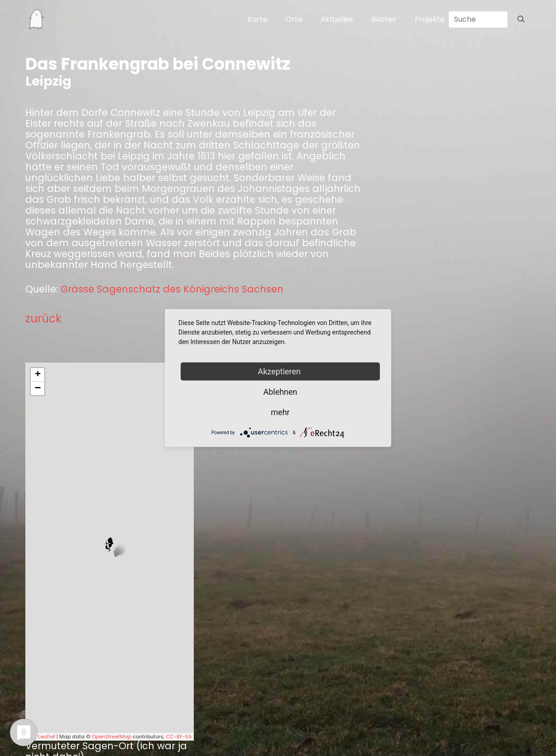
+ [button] (38, 375)
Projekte (430, 19)
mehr (280, 412)
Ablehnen (280, 392)
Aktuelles (337, 19)
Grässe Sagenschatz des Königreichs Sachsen (172, 289)
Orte (294, 19)
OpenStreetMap (111, 737)
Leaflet (47, 737)
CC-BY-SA (179, 737)
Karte (258, 19)
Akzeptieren (280, 371)
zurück (43, 318)
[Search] (478, 19)
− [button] (38, 388)
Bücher (384, 19)
